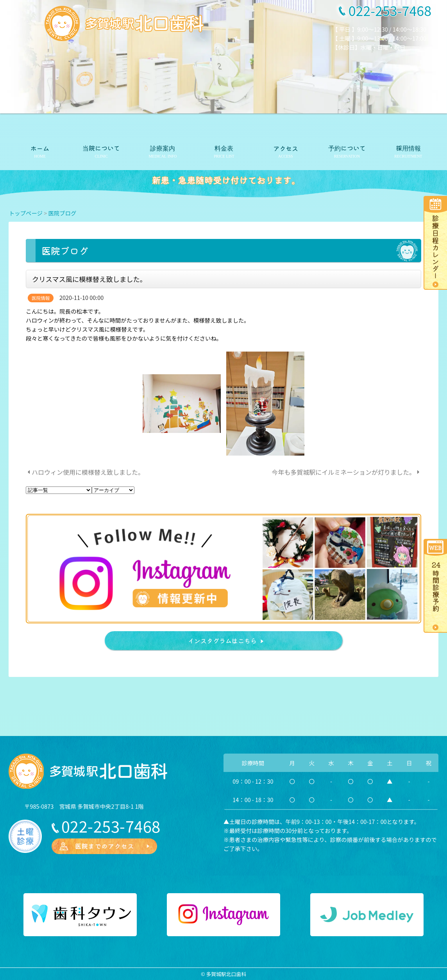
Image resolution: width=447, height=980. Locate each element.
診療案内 (163, 148)
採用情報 (408, 148)
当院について (101, 148)
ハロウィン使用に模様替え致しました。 (88, 472)
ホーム (40, 148)
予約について (347, 148)
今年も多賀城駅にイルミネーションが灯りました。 (343, 472)
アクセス (286, 148)
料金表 (224, 148)
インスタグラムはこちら (222, 641)
